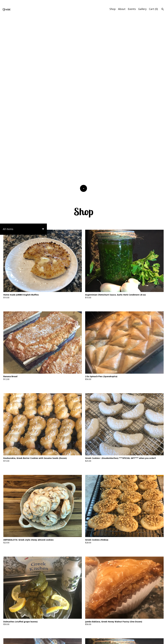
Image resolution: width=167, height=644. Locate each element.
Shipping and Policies (153, 640)
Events (132, 9)
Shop (113, 9)
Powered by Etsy (25, 640)
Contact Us (135, 640)
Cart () (153, 9)
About (122, 9)
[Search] (163, 9)
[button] (23, 63)
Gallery (142, 9)
